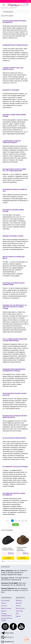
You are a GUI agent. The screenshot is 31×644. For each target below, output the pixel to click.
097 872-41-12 (7, 637)
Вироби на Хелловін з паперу (13, 236)
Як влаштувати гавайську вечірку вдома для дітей (15, 417)
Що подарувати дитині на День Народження (14, 494)
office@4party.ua (8, 642)
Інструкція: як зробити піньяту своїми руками (14, 284)
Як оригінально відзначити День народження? (15, 22)
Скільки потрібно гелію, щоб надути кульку (13, 69)
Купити (8, 558)
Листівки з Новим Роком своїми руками (14, 115)
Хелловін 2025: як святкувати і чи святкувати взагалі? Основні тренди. (15, 307)
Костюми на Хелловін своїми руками (13, 211)
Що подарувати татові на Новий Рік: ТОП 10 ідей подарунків (14, 170)
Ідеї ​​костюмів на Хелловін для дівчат (14, 258)
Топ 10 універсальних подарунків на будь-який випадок (15, 340)
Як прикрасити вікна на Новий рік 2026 (15, 190)
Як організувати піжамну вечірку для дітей (15, 394)
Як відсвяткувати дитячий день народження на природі (14, 370)
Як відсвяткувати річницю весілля (15, 45)
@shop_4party (7, 633)
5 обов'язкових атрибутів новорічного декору (12, 142)
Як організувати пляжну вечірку (14, 438)
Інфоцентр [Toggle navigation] (8, 12)
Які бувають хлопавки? (11, 90)
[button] (3, 561)
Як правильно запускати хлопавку (15, 467)
